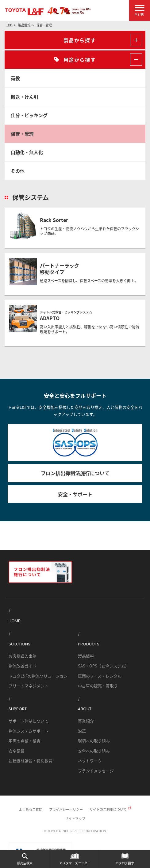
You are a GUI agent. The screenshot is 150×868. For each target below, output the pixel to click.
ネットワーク (90, 761)
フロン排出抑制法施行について (75, 473)
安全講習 (17, 751)
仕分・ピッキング (29, 115)
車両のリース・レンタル (100, 676)
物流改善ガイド (23, 666)
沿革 (82, 731)
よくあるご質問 (31, 809)
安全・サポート (75, 494)
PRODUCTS (89, 644)
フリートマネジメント (29, 686)
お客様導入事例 (23, 656)
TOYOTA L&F (24, 12)
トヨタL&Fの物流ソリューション (38, 676)
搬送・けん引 (25, 97)
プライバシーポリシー (66, 809)
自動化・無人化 (27, 152)
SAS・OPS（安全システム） (104, 666)
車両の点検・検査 (25, 741)
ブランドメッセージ (96, 771)
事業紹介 (86, 721)
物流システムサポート (29, 731)
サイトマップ (75, 818)
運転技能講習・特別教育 (31, 761)
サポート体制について (29, 721)
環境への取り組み (94, 741)
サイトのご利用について (108, 809)
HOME (14, 621)
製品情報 (86, 656)
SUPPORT (18, 709)
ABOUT (85, 709)
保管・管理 (22, 134)
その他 (18, 171)
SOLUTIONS (19, 644)
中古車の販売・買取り (98, 686)
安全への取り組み (94, 751)
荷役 (15, 78)
